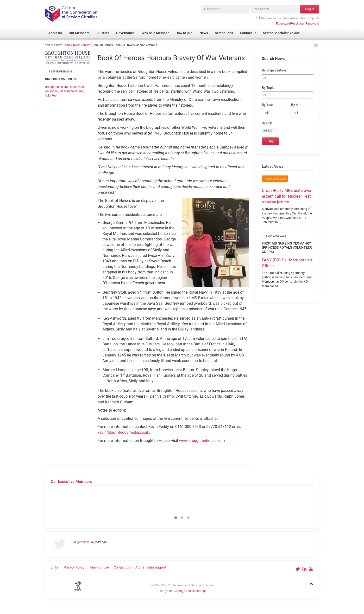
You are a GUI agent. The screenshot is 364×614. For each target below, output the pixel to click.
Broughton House (57, 87)
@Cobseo (83, 542)
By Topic (268, 88)
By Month (298, 105)
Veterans (77, 91)
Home (66, 45)
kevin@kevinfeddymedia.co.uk (123, 432)
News (77, 45)
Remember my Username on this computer (288, 18)
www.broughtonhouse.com (202, 441)
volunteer (51, 95)
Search (267, 123)
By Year (267, 105)
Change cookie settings (191, 591)
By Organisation (274, 70)
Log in (310, 9)
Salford (65, 91)
